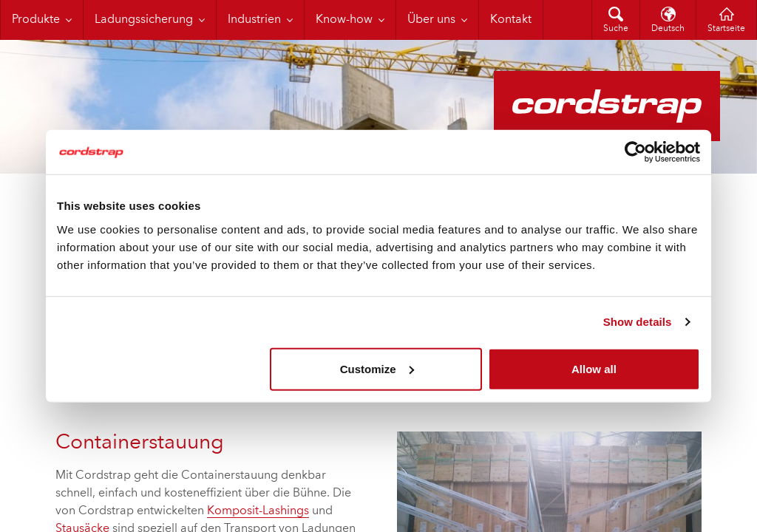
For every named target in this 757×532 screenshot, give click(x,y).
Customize (377, 368)
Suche (616, 29)
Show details (638, 322)
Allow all (594, 368)
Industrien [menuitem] (254, 20)
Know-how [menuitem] (344, 20)
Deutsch (668, 29)
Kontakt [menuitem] (511, 20)
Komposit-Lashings (258, 511)
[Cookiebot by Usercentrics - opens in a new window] (635, 152)
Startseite (726, 29)
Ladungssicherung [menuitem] (144, 20)
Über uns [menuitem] (431, 20)
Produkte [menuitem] (36, 20)
